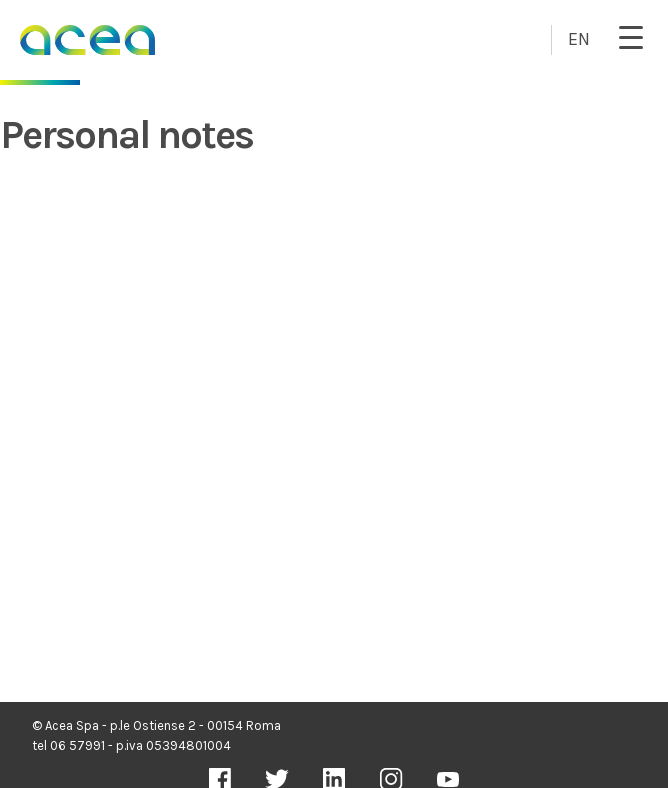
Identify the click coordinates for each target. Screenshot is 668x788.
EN (579, 39)
